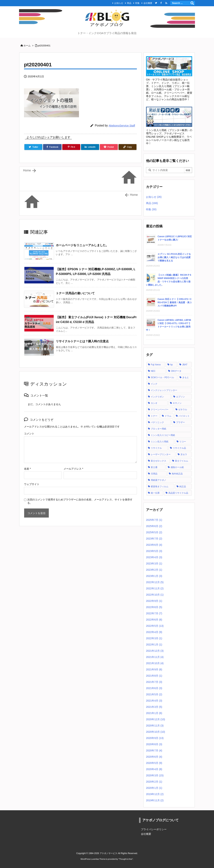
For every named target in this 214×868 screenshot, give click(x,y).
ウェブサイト (32, 484)
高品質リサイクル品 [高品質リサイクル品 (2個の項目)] (178, 493)
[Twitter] (33, 147)
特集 (137, 3)
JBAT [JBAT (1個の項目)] (185, 365)
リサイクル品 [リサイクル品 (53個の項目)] (179, 448)
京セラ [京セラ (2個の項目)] (184, 454)
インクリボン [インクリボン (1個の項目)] (157, 397)
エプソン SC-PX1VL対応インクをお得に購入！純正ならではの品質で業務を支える (174, 257)
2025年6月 (154, 526)
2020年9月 (155, 738)
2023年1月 (154, 576)
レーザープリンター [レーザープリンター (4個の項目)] (161, 454)
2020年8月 (154, 744)
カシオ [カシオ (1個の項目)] (154, 403)
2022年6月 (154, 620)
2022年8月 (154, 607)
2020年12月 (156, 719)
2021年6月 (154, 688)
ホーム (27, 46)
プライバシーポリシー (154, 829)
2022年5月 (155, 626)
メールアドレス (73, 469)
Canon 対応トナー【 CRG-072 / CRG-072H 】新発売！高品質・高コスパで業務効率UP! (175, 302)
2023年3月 (154, 564)
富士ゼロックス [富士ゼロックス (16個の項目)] (158, 461)
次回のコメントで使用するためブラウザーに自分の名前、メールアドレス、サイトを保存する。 (80, 501)
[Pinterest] (71, 147)
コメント (29, 434)
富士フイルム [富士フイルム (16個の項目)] (182, 461)
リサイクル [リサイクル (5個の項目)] (156, 448)
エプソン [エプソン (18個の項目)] (180, 397)
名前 (27, 469)
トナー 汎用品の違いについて (75, 293)
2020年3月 (155, 775)
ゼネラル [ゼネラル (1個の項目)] (183, 410)
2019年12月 (155, 794)
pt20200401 (44, 46)
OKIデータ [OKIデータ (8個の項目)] (176, 371)
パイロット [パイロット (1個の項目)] (184, 416)
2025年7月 (154, 520)
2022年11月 (155, 588)
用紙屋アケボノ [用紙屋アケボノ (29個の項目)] (158, 480)
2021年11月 (155, 657)
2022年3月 (154, 638)
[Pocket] (109, 147)
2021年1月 (154, 713)
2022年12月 (155, 582)
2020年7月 (154, 750)
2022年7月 (154, 613)
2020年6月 (154, 757)
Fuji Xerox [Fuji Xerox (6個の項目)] (156, 365)
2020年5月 (154, 763)
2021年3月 (154, 707)
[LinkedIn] (90, 147)
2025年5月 (154, 532)
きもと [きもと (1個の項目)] (186, 377)
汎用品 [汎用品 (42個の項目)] (154, 474)
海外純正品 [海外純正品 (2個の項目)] (177, 474)
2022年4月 (154, 632)
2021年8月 (154, 676)
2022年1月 (154, 645)
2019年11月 (155, 800)
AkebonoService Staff (122, 125)
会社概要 (148, 3)
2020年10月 (156, 732)
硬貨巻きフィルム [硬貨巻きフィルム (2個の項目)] (160, 487)
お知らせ (119, 3)
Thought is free (126, 859)
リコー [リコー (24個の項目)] (183, 442)
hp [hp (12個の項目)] (171, 365)
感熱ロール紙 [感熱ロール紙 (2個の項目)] (177, 467)
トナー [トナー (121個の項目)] (154, 416)
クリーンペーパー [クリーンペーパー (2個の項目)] (160, 410)
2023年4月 (154, 557)
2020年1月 (154, 788)
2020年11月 (155, 726)
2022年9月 (154, 601)
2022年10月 (155, 595)
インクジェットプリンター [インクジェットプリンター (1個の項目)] (164, 390)
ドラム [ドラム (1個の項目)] (168, 416)
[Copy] (128, 147)
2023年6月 (154, 545)
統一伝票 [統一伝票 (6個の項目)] (155, 493)
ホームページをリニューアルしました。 (82, 245)
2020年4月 (154, 769)
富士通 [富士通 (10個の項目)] (154, 467)
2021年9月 (154, 669)
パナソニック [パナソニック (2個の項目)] (157, 422)
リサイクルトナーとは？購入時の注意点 (82, 341)
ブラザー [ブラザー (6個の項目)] (180, 422)
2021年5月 (154, 694)
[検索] (192, 3)
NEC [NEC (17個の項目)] (153, 371)
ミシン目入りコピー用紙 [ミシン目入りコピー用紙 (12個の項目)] (163, 435)
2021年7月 (154, 682)
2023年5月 (154, 551)
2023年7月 (154, 539)
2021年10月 (155, 663)
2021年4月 (154, 701)
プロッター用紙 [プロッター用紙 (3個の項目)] (158, 429)
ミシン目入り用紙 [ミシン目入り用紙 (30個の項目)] (160, 442)
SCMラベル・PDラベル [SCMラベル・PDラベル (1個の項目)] (162, 377)
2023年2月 (154, 570)
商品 (129, 3)
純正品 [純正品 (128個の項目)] (183, 487)
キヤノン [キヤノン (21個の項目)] (177, 403)
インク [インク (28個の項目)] (154, 384)
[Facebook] (52, 147)
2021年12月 (155, 651)
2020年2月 (154, 782)
